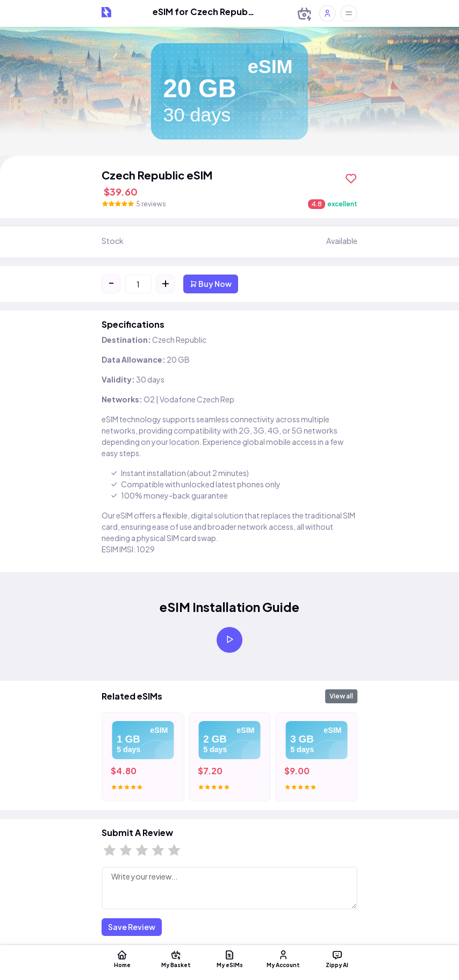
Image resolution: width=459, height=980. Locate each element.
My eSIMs (230, 959)
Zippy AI (337, 959)
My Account (283, 959)
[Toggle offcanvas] (349, 13)
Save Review (132, 927)
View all (341, 696)
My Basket (176, 959)
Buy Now (211, 284)
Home (122, 959)
